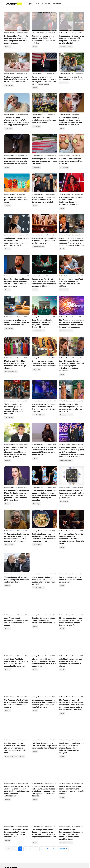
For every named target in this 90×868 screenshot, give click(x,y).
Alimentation (37, 547)
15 (47, 852)
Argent (7, 206)
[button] (78, 4)
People (7, 47)
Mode (62, 129)
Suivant (63, 852)
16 (53, 852)
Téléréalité (9, 129)
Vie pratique (9, 86)
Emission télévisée (66, 47)
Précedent (11, 852)
